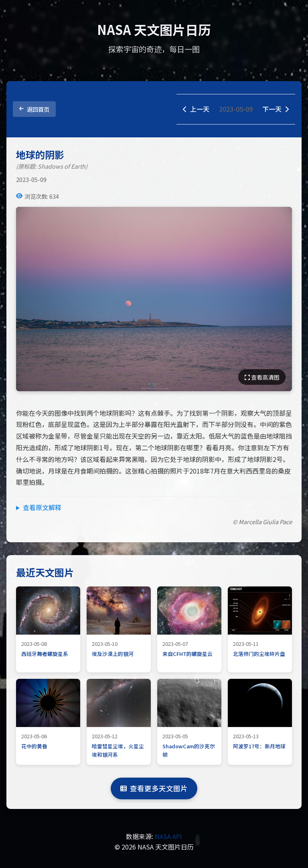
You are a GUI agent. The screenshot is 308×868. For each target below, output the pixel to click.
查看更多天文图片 (154, 788)
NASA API (168, 836)
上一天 (196, 109)
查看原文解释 (42, 507)
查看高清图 (262, 377)
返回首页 (34, 109)
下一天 (276, 109)
